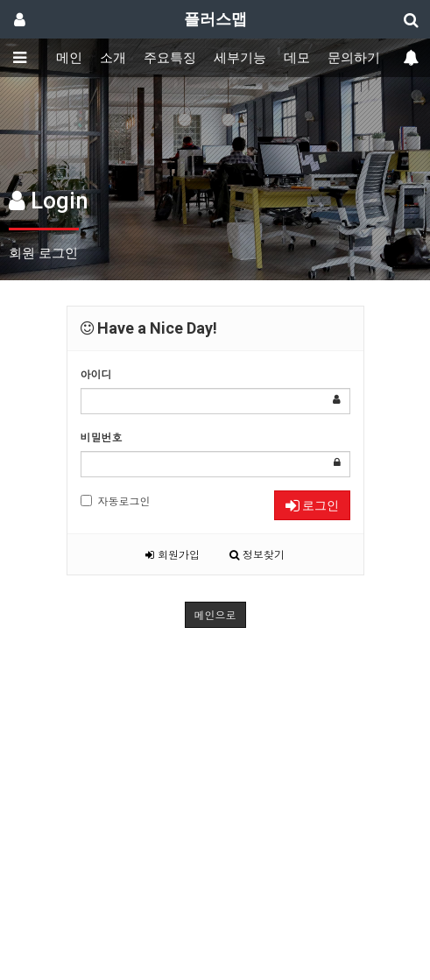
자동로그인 (116, 501)
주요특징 (170, 58)
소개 (113, 58)
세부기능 (240, 58)
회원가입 (173, 554)
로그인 (312, 505)
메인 (69, 58)
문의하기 (354, 58)
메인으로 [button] (215, 614)
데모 (297, 58)
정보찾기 (257, 554)
